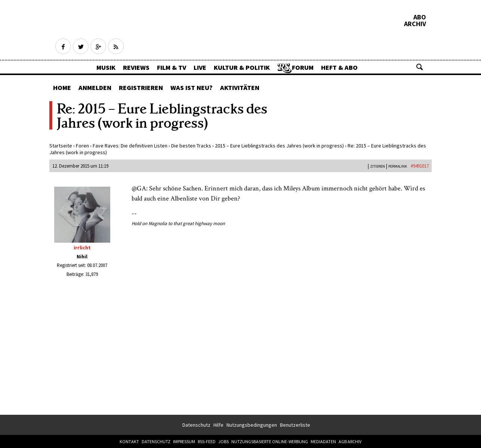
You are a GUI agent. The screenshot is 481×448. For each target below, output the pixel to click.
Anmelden (95, 88)
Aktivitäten (240, 88)
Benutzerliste (295, 425)
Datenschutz (196, 425)
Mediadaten (323, 441)
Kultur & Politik (242, 67)
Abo (420, 17)
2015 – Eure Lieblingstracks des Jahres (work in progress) (279, 146)
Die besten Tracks (191, 146)
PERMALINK (398, 166)
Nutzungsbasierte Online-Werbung (270, 441)
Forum (303, 67)
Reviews (136, 67)
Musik (106, 67)
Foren (82, 146)
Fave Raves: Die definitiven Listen (130, 146)
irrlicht (82, 248)
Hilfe (218, 425)
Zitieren (377, 166)
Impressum (184, 441)
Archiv (415, 24)
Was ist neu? (192, 88)
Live (200, 67)
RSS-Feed (207, 441)
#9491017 (420, 166)
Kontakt (129, 441)
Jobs (223, 441)
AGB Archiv (350, 441)
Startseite (61, 146)
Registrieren (141, 88)
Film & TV (172, 67)
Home (62, 88)
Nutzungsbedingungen (252, 425)
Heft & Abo (339, 67)
